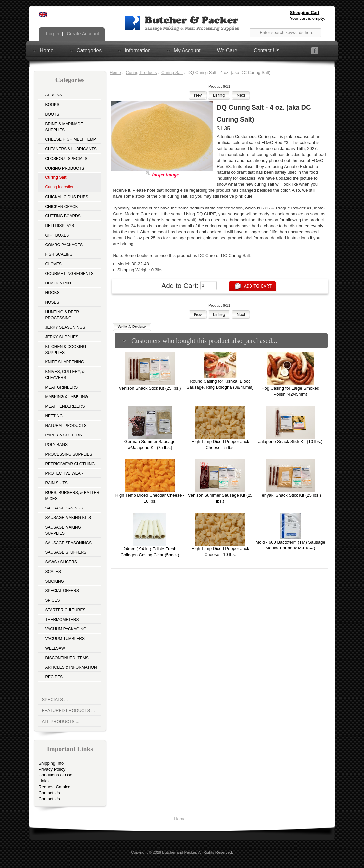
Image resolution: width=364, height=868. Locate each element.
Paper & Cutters (63, 435)
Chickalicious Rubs (67, 197)
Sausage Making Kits (68, 518)
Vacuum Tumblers (65, 639)
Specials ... (55, 700)
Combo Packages (64, 245)
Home (47, 50)
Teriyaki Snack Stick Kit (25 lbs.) (290, 495)
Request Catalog (54, 787)
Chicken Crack (61, 207)
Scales (53, 572)
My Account (187, 50)
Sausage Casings (64, 508)
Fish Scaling (59, 254)
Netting (54, 416)
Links (43, 781)
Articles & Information (71, 667)
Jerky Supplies (62, 337)
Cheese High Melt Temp (70, 139)
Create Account (82, 34)
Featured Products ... (68, 711)
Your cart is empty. (307, 18)
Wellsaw (55, 648)
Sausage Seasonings (68, 543)
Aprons (53, 95)
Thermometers (62, 620)
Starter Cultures (65, 610)
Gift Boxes (57, 235)
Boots (52, 114)
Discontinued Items (67, 658)
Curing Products (141, 73)
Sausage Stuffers (66, 552)
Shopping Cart (305, 12)
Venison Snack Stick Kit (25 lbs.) (150, 388)
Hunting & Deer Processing (62, 315)
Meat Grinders (61, 387)
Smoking (54, 581)
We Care (227, 50)
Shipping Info (51, 763)
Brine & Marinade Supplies (64, 127)
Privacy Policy (52, 769)
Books (52, 105)
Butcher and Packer (179, 852)
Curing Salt (172, 73)
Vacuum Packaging (66, 629)
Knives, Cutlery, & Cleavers (65, 375)
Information (138, 50)
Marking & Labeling (66, 397)
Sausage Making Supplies (63, 530)
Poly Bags (56, 445)
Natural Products (66, 426)
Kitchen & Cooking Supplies (66, 350)
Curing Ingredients (61, 187)
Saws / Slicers (61, 562)
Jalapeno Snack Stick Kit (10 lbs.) (291, 442)
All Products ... (61, 721)
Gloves (53, 264)
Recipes (54, 677)
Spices (52, 600)
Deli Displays (60, 226)
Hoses (52, 302)
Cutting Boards (63, 216)
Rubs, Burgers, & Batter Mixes (72, 496)
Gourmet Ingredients (69, 274)
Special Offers (62, 591)
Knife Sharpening (65, 362)
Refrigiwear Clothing (70, 464)
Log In (52, 34)
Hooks (52, 293)
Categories (89, 50)
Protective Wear (64, 473)
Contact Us (267, 50)
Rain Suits (56, 483)
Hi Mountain (58, 283)
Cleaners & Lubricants (71, 149)
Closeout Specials (66, 159)
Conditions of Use (55, 775)
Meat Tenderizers (65, 406)
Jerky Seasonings (65, 327)
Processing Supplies (68, 454)
